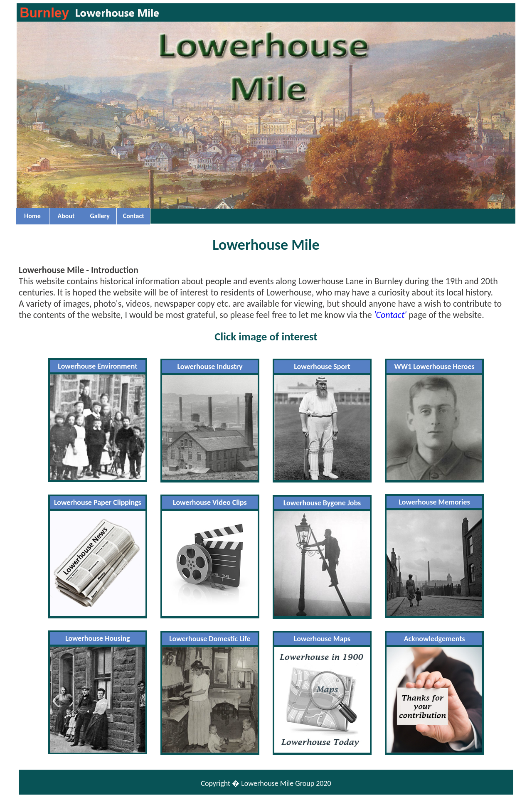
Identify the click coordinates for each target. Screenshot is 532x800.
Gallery (100, 216)
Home (32, 216)
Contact (134, 216)
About (66, 216)
